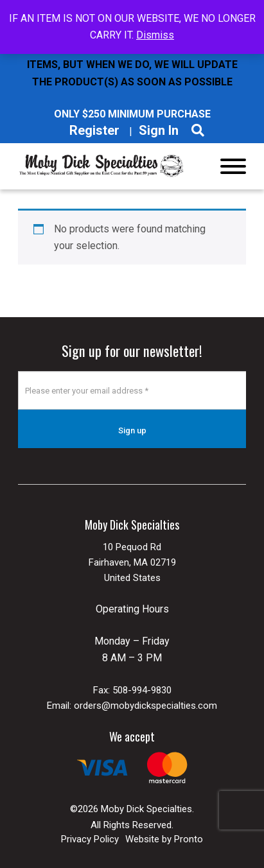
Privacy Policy (90, 839)
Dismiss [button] (155, 35)
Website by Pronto (164, 839)
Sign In (159, 130)
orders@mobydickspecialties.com (145, 706)
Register (94, 130)
